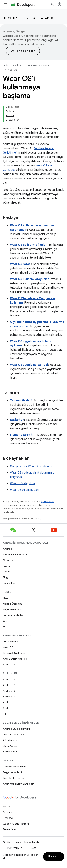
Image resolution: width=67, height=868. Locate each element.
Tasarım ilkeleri (21, 401)
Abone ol (54, 857)
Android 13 (9, 691)
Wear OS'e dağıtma (22, 483)
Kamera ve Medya (13, 615)
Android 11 (9, 702)
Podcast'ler (9, 583)
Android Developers (13, 65)
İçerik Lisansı (48, 501)
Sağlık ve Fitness (12, 609)
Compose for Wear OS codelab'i (31, 466)
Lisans (17, 842)
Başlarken (17, 420)
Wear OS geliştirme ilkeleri (29, 245)
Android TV (9, 664)
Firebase (8, 818)
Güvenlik (8, 560)
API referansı (10, 740)
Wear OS (47, 18)
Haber (6, 572)
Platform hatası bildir (14, 767)
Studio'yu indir (11, 746)
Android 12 (9, 697)
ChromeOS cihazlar (14, 653)
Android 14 (9, 685)
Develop (11, 18)
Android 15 (9, 679)
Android (8, 549)
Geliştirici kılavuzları (14, 734)
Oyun (6, 598)
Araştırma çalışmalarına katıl (19, 784)
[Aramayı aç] (53, 4)
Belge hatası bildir (13, 772)
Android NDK (10, 752)
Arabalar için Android (15, 659)
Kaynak (7, 566)
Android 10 (9, 708)
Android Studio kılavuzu (16, 729)
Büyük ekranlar (11, 642)
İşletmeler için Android (16, 554)
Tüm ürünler (10, 829)
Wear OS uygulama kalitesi (29, 365)
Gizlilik (7, 621)
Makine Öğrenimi (13, 604)
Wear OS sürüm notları (24, 490)
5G (5, 627)
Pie (4, 714)
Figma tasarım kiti (23, 435)
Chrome (7, 812)
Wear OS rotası (21, 264)
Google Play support (14, 778)
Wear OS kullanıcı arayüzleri (30, 279)
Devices (29, 18)
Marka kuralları (33, 842)
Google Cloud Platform (16, 824)
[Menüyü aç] (6, 4)
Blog (5, 577)
